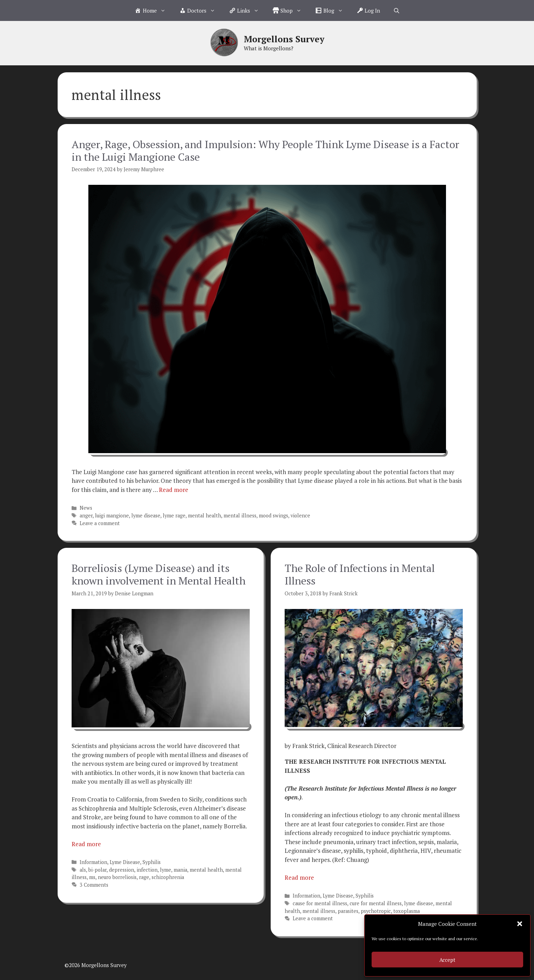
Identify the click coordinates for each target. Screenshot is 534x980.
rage (144, 877)
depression (122, 870)
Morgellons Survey (284, 39)
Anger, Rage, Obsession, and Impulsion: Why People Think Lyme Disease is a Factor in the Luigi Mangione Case (265, 151)
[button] (520, 924)
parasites (348, 911)
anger (86, 516)
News (86, 508)
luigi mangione (112, 516)
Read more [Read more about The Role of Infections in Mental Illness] (299, 877)
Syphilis (152, 862)
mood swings (273, 516)
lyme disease (146, 516)
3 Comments (94, 885)
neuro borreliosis (117, 877)
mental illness (240, 516)
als (83, 870)
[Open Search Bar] (397, 10)
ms (92, 877)
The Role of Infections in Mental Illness (360, 574)
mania (180, 870)
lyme (166, 870)
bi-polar (97, 870)
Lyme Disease (125, 862)
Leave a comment (100, 523)
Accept (447, 960)
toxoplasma (407, 911)
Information (93, 862)
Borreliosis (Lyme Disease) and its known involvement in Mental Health (159, 574)
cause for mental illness (320, 903)
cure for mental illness (376, 903)
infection (147, 870)
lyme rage (174, 516)
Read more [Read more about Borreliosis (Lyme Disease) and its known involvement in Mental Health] (86, 844)
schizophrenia (168, 877)
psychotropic (376, 911)
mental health (204, 516)
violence (300, 516)
